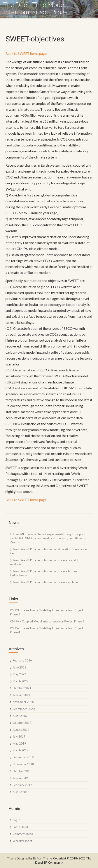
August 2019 (21, 730)
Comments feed (23, 834)
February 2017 (22, 785)
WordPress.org (22, 841)
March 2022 (21, 681)
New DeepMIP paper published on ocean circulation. (47, 582)
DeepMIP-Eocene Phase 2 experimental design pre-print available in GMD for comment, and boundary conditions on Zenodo (48, 538)
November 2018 (23, 764)
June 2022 (19, 667)
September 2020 (24, 709)
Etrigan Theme (43, 858)
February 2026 (22, 660)
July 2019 (19, 736)
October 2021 (22, 688)
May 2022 (19, 674)
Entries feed (20, 827)
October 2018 (22, 771)
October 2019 (22, 723)
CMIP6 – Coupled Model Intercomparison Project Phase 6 (47, 621)
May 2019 (19, 743)
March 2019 (21, 750)
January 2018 (22, 778)
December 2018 (23, 757)
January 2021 (22, 695)
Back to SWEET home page (26, 53)
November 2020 (23, 702)
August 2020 (21, 716)
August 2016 (21, 792)
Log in (16, 820)
